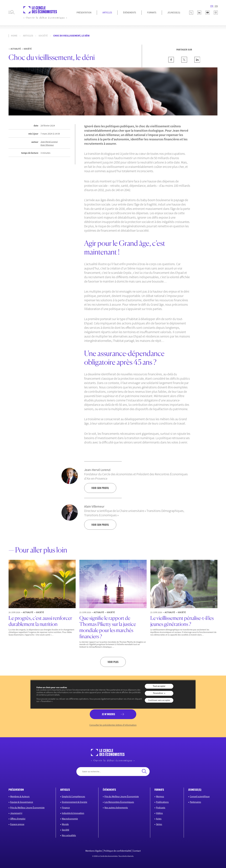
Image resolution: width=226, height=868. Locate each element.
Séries (159, 824)
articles (65, 790)
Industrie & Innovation (73, 813)
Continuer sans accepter (159, 700)
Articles (107, 13)
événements (109, 790)
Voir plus (113, 662)
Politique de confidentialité (118, 851)
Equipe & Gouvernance (22, 802)
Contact (137, 851)
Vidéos (159, 813)
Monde (65, 824)
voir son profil (100, 488)
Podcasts (161, 808)
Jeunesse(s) (16, 813)
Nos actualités (69, 835)
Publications (162, 802)
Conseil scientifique (200, 796)
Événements (130, 13)
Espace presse (17, 824)
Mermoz (160, 796)
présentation (16, 790)
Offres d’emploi (18, 819)
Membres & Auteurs (20, 796)
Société (43, 36)
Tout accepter (159, 686)
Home (14, 36)
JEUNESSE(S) (174, 13)
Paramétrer (158, 693)
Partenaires (195, 802)
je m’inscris (108, 714)
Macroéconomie (70, 819)
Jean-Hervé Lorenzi (49, 142)
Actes (159, 819)
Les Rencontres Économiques (119, 802)
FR (212, 6)
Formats (152, 13)
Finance (66, 808)
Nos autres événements (116, 808)
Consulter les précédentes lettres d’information (113, 725)
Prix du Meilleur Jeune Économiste (27, 808)
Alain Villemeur (47, 145)
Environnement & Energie (75, 802)
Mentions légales (94, 851)
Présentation (84, 13)
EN (216, 6)
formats (159, 790)
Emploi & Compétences (73, 796)
